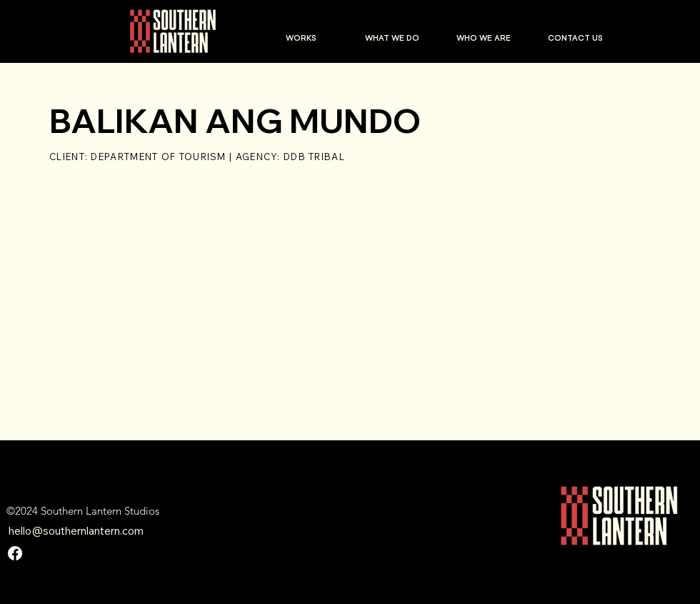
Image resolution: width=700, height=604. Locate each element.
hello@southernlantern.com (76, 531)
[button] (301, 38)
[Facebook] (15, 553)
